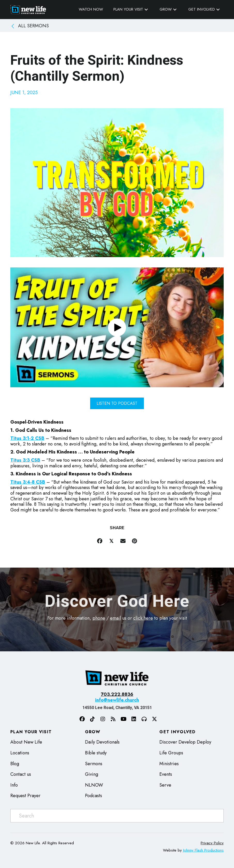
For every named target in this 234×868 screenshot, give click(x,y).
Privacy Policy (212, 843)
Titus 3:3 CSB (25, 460)
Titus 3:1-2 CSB (27, 438)
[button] (146, 9)
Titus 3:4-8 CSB (28, 482)
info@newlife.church (117, 700)
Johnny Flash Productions (203, 850)
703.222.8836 (117, 694)
